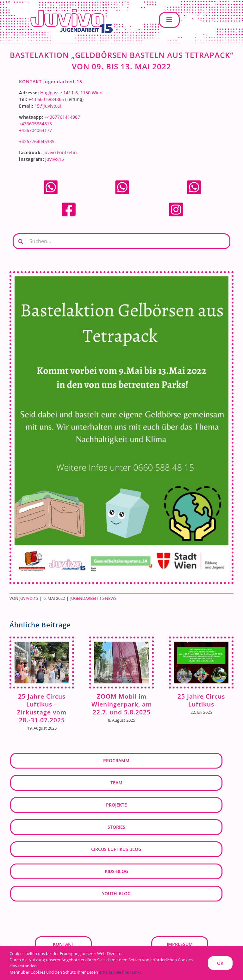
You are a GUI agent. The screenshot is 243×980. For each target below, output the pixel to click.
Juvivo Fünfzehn (60, 152)
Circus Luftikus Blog (116, 849)
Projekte (116, 805)
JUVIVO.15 (29, 598)
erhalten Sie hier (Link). (120, 972)
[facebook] (69, 204)
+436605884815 (35, 124)
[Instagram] (176, 204)
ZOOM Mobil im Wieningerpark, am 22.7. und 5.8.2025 (122, 704)
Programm (116, 760)
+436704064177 (35, 130)
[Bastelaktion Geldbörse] (121, 428)
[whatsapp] (51, 182)
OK (220, 963)
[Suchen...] (121, 241)
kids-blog (116, 871)
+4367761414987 (62, 117)
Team (116, 783)
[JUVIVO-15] (70, 8)
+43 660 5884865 (46, 99)
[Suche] (21, 241)
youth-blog (116, 893)
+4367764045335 (37, 141)
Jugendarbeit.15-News (93, 598)
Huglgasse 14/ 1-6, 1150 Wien (71, 93)
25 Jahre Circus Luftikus (201, 700)
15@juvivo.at (48, 106)
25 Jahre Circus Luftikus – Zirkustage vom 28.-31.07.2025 (42, 708)
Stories (116, 827)
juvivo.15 (55, 159)
